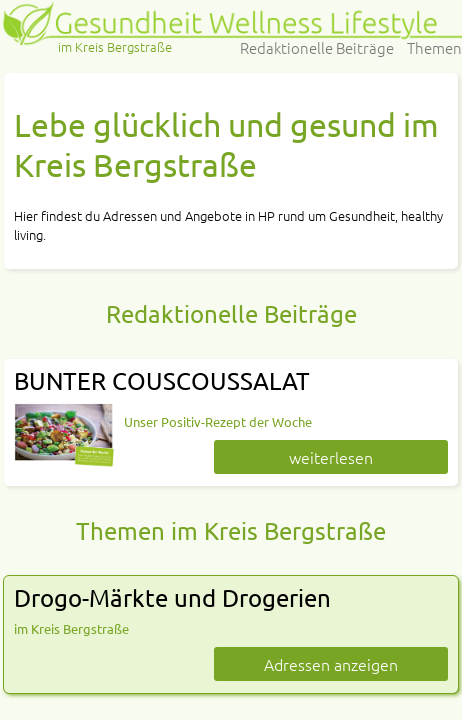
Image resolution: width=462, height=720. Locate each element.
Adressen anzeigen (331, 664)
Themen (434, 47)
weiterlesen (331, 457)
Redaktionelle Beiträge (317, 47)
